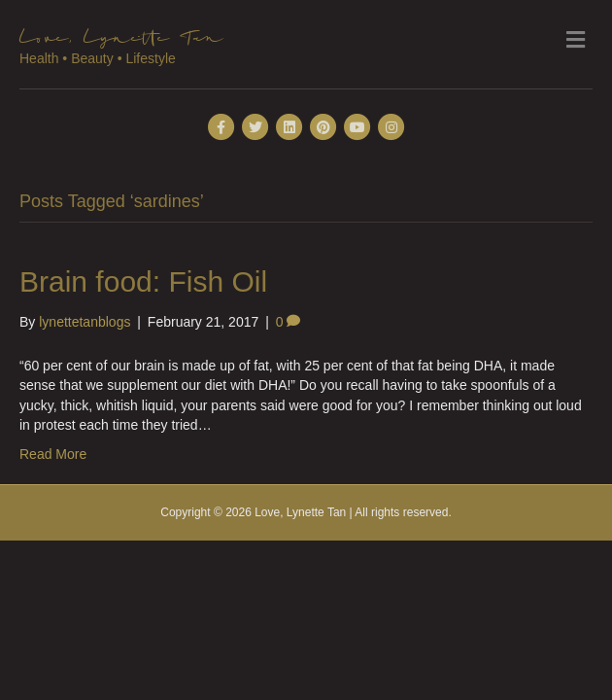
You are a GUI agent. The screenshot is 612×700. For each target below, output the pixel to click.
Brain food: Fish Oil (143, 281)
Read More (53, 454)
